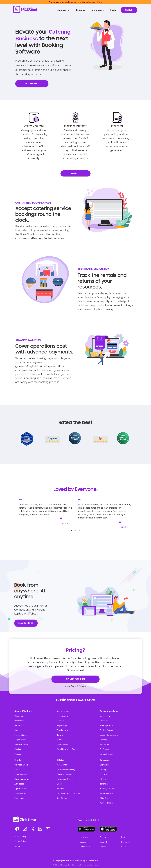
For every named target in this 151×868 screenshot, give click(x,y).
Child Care (104, 798)
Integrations (98, 10)
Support (103, 842)
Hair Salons (19, 721)
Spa (16, 730)
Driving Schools (107, 754)
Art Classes (19, 784)
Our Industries (85, 847)
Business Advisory (65, 779)
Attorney (61, 789)
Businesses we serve (76, 700)
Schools (103, 774)
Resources (126, 842)
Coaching (104, 721)
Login (113, 10)
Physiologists (63, 725)
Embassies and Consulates (69, 793)
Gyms (60, 740)
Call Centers (62, 765)
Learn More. (97, 2)
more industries (107, 803)
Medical (18, 754)
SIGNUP (129, 10)
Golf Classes (63, 744)
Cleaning (104, 740)
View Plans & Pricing (75, 686)
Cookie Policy (20, 841)
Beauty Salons (20, 716)
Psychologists (63, 730)
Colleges (104, 770)
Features (81, 10)
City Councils (63, 798)
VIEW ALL (76, 173)
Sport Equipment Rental (67, 749)
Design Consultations (109, 735)
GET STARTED (32, 83)
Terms (17, 846)
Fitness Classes (21, 735)
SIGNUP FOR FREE (75, 679)
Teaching (104, 784)
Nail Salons (19, 725)
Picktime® (69, 861)
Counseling (105, 716)
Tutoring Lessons (107, 789)
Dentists (61, 721)
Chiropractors (63, 711)
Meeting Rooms (107, 725)
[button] (17, 830)
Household (105, 744)
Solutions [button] (63, 10)
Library (103, 779)
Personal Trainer (21, 744)
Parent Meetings (107, 793)
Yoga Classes (20, 740)
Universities (105, 765)
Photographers (21, 774)
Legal (60, 784)
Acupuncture (63, 716)
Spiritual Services (107, 730)
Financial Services (65, 774)
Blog (123, 837)
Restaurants (19, 798)
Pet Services (105, 749)
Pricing (103, 837)
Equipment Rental (22, 789)
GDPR (124, 847)
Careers (103, 847)
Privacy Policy (20, 837)
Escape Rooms (21, 793)
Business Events (21, 765)
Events (17, 770)
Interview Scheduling (66, 770)
